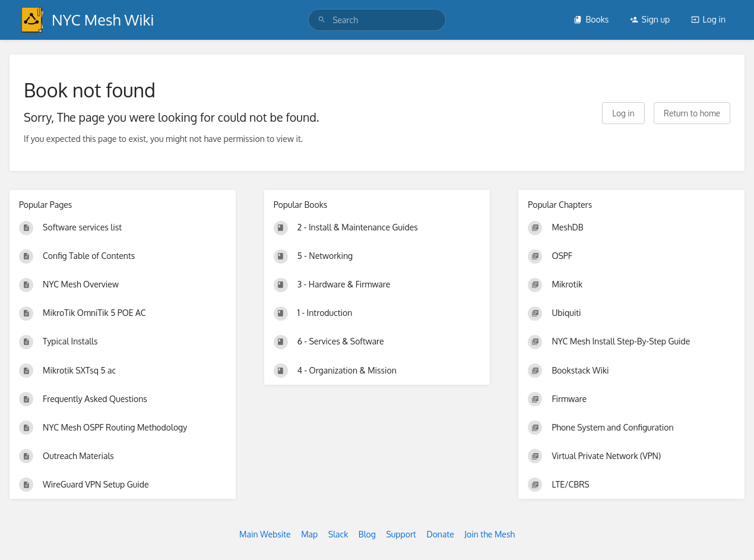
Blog (367, 534)
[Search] (322, 20)
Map (309, 534)
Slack (338, 534)
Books (591, 19)
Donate (440, 534)
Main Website (265, 534)
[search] (377, 20)
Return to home (692, 113)
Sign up (650, 19)
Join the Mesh (490, 534)
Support (401, 534)
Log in (708, 19)
